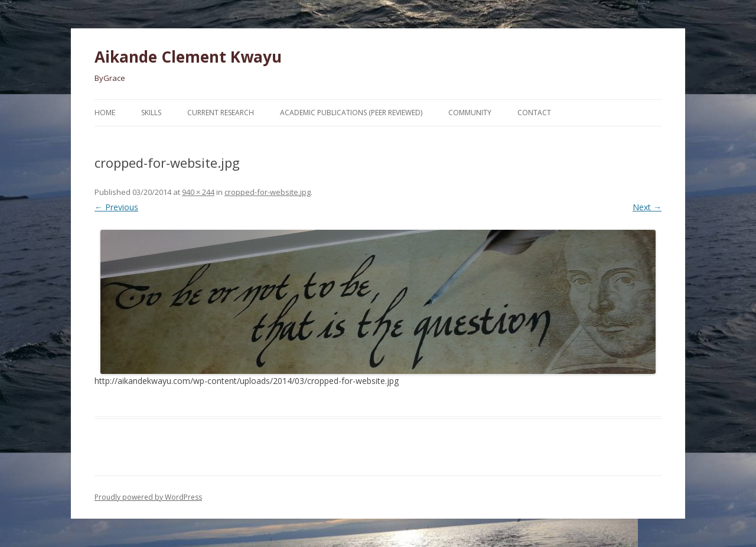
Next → (647, 207)
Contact (534, 113)
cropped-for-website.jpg (268, 192)
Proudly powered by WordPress (148, 497)
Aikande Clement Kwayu (188, 57)
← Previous (116, 207)
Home (105, 113)
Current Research (221, 113)
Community (470, 113)
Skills (151, 113)
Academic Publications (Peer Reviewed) (351, 113)
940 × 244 (198, 192)
